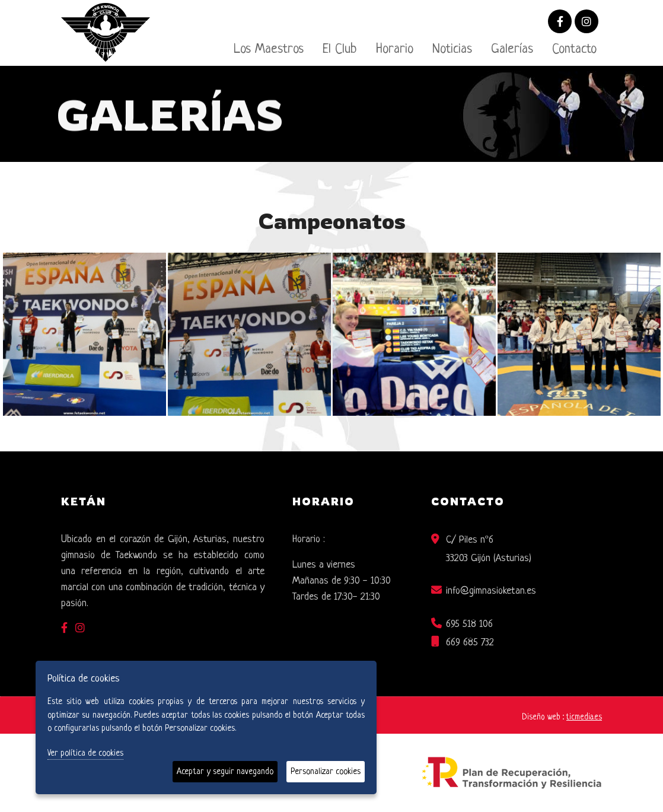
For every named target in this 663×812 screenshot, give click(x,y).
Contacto (574, 50)
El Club (340, 50)
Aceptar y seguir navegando (225, 772)
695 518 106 (469, 624)
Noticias (452, 50)
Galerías (512, 50)
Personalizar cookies (326, 772)
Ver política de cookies (85, 753)
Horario (395, 50)
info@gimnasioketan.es (491, 591)
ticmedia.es (584, 717)
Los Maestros (269, 50)
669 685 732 (470, 643)
